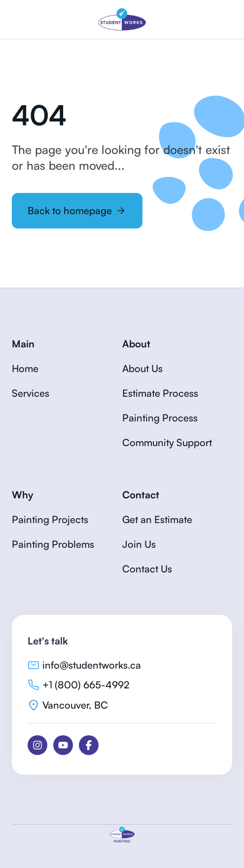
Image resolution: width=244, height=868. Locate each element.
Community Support (167, 442)
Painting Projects (50, 519)
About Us (142, 368)
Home (25, 368)
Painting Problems (53, 544)
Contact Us (147, 569)
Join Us (139, 544)
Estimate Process (160, 393)
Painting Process (160, 418)
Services (31, 393)
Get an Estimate (157, 519)
